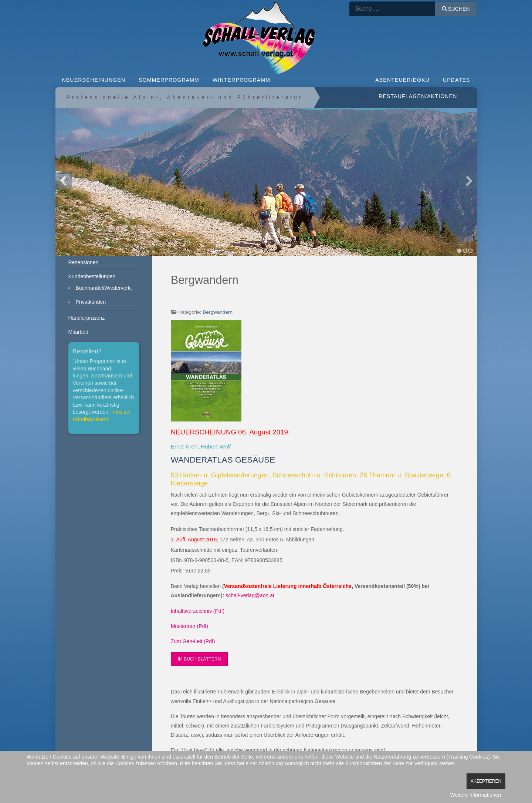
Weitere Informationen (476, 795)
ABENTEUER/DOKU (402, 80)
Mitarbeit (78, 332)
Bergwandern (218, 312)
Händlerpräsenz (87, 318)
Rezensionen (84, 262)
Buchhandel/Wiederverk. (104, 288)
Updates (457, 80)
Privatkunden (91, 302)
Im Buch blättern (199, 659)
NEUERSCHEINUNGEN (94, 80)
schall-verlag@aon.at (250, 595)
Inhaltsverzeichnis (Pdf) (198, 611)
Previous (64, 181)
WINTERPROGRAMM (241, 80)
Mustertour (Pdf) (189, 626)
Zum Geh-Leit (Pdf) (193, 641)
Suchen (456, 9)
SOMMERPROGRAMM (169, 80)
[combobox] (392, 9)
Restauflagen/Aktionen (418, 96)
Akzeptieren (486, 781)
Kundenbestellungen (92, 276)
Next (469, 181)
